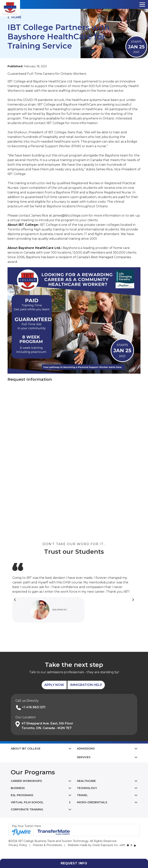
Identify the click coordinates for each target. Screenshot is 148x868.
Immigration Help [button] (86, 685)
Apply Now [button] (54, 685)
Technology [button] (87, 788)
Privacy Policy (18, 845)
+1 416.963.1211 (34, 707)
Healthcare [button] (86, 781)
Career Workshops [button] (26, 781)
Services (84, 757)
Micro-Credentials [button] (92, 802)
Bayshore (70, 248)
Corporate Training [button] (27, 809)
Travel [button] (82, 795)
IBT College (49, 225)
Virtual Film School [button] (27, 802)
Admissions (86, 749)
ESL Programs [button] (22, 795)
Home (14, 17)
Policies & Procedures (47, 845)
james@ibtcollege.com (70, 216)
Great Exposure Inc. (106, 845)
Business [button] (18, 788)
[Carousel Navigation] (74, 600)
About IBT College (26, 749)
